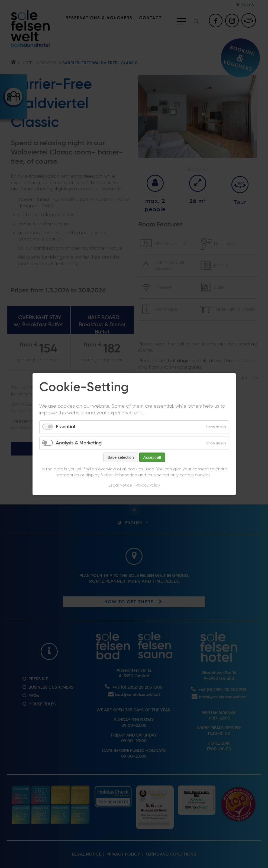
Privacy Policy (148, 485)
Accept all (152, 457)
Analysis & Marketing (79, 443)
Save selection (121, 457)
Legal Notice (120, 485)
